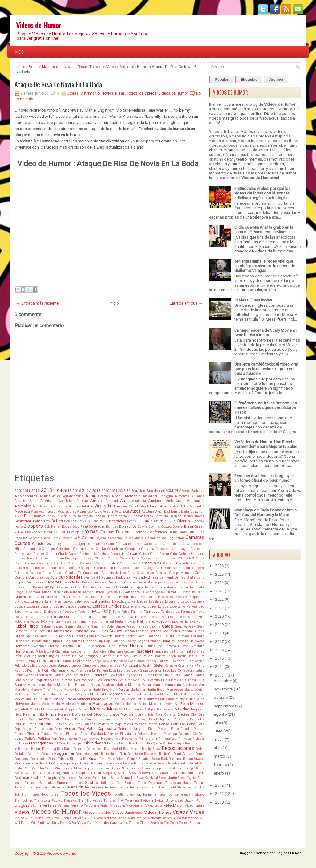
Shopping (110, 773)
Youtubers (119, 823)
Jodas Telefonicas (76, 661)
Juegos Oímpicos (84, 666)
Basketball (23, 521)
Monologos (103, 704)
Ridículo (63, 759)
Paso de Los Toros (68, 724)
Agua (90, 496)
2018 (96, 491)
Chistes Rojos (25, 558)
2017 (86, 491)
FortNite (199, 617)
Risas (82, 67)
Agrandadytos (73, 496)
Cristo (47, 573)
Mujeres (197, 704)
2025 (122, 491)
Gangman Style (102, 626)
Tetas (144, 787)
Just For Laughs (128, 665)
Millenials (167, 699)
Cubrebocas (145, 573)
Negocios (198, 709)
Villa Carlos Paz (38, 818)
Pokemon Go (188, 734)
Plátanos (72, 734)
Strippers (31, 783)
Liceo (148, 675)
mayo (219, 740)
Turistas (110, 801)
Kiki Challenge (54, 671)
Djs (52, 587)
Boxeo (167, 526)
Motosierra (157, 704)
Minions (181, 699)
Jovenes (177, 661)
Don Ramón (107, 587)
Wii (202, 818)
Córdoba (125, 568)
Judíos (32, 666)
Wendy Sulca (172, 818)
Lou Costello (150, 680)
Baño (112, 516)
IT (131, 656)
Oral (32, 719)
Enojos (68, 602)
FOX (44, 622)
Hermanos (22, 641)
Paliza (80, 719)
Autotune (148, 512)
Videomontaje (195, 806)
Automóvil (122, 512)
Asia (35, 512)
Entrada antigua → (186, 303)
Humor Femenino (191, 646)
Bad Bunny (172, 512)
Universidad (175, 801)
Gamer (70, 626)
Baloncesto (85, 516)
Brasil (189, 526)
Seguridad (91, 768)
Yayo (82, 823)
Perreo (59, 729)
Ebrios (99, 592)
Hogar (142, 641)
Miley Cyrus (136, 699)
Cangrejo (80, 544)
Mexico (198, 694)
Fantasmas (170, 612)
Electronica (166, 597)
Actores (198, 491)
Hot (79, 646)
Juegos (64, 665)
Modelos (69, 704)
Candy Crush (62, 544)
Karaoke (171, 666)
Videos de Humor (39, 25)
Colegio (73, 563)
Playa (85, 734)
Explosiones (52, 612)
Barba (149, 516)
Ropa (67, 763)
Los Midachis (107, 680)
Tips (25, 794)
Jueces (52, 666)
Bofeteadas (97, 527)
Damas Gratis (185, 577)
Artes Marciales (192, 506)
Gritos (19, 636)
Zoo (166, 823)
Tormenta (149, 794)
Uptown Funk (195, 801)
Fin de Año (119, 617)
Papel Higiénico (161, 719)
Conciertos (22, 568)
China (164, 554)
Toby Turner (50, 794)
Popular (222, 80)
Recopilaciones (178, 748)
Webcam (154, 818)
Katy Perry (197, 666)
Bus (192, 532)
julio (218, 723)
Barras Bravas (193, 516)
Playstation (128, 734)
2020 (105, 491)
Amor (125, 500)
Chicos (144, 554)
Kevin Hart (35, 671)
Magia (62, 685)
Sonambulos (101, 778)
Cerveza (148, 549)
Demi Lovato (35, 582)
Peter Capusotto (101, 729)
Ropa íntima (100, 763)
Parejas (21, 724)
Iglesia (104, 651)
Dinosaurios (23, 587)
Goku (93, 631)
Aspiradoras (67, 512)
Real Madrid (113, 749)
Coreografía (151, 568)
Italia (138, 656)
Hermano (198, 636)
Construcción (105, 568)
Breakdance (34, 532)
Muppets (71, 709)
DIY (46, 587)
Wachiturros (107, 818)
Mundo (35, 709)
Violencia (79, 818)
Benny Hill (135, 521)
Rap (60, 749)
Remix (200, 754)
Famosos (152, 612)
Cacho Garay (51, 538)
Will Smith (38, 823)
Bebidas (70, 521)
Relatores (151, 754)
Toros (162, 794)
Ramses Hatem (29, 749)
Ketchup (20, 671)
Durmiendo (61, 592)
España (33, 606)
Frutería (130, 622)
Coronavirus (171, 568)
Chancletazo (23, 554)
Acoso (186, 491)
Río (85, 759)
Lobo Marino (24, 680)
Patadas (89, 724)
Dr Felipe (147, 587)
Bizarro (184, 521)
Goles (103, 631)
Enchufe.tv (22, 602)
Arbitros (88, 506)
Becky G (84, 521)
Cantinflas (114, 544)
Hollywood (197, 641)
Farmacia (188, 612)
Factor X (84, 612)
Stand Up (128, 778)
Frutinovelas (146, 622)
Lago (166, 671)
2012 (35, 491)
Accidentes (156, 491)
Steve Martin (168, 778)
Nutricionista (144, 715)
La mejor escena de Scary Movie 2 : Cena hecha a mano (265, 333)
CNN (191, 558)
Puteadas (144, 743)
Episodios (119, 602)
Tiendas (192, 787)
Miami (48, 699)
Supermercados (70, 783)
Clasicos (159, 558)
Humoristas (24, 651)
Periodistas (44, 729)
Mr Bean (182, 704)
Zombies (157, 823)
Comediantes (107, 563)
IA (36, 651)
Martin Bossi (156, 690)
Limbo (158, 675)
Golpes (116, 631)
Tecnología (24, 787)
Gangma (83, 626)
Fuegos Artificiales (182, 622)
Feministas (54, 617)
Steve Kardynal (147, 778)
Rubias (140, 763)
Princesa (185, 739)
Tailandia (107, 783)
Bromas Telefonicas (150, 532)
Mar (201, 685)
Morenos (131, 704)
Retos (53, 759)
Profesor (198, 739)
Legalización (74, 675)
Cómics (168, 563)
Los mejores (84, 680)
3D (129, 491)
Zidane (134, 823)
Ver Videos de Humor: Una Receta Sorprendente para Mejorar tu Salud (266, 444)
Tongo (129, 794)
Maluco (122, 685)
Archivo (276, 80)
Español (46, 606)
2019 (219, 625)
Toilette (118, 794)
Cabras (34, 538)
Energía (37, 601)
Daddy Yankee (127, 577)
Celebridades (84, 549)
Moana (35, 704)
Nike (41, 715)
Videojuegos (154, 806)
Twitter (159, 801)
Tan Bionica (126, 783)
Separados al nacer (170, 768)
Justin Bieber (153, 665)
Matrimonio (52, 67)
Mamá (146, 685)
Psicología (74, 743)
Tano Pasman (150, 783)
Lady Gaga (140, 671)
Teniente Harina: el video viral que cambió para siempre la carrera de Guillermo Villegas (265, 266)
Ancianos (156, 501)
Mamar (158, 685)
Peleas (164, 724)
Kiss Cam (83, 671)
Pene (201, 724)
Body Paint (80, 527)
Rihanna (76, 759)
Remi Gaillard (184, 754)
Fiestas (89, 617)
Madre (51, 685)
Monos (119, 704)
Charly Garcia (68, 554)
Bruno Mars (178, 532)
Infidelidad (22, 656)
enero (219, 773)
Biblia (148, 521)
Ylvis (90, 823)
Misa (192, 699)
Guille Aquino (59, 636)
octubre (221, 697)
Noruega (64, 715)
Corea (137, 568)
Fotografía (22, 622)
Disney (38, 587)
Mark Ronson (120, 690)
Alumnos (198, 496)
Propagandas (41, 743)
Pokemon (170, 734)
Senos (135, 768)
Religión (166, 754)
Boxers (178, 527)
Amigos (97, 501)
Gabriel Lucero (52, 626)
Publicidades (94, 743)
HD (165, 636)
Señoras (148, 768)
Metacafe (167, 694)
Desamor (100, 582)
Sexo (47, 773)
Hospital (68, 646)
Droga (19, 592)
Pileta (175, 729)
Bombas (112, 527)
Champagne (180, 549)
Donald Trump (128, 587)
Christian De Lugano (66, 558)
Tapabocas (173, 783)
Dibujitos (187, 582)
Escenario (172, 602)
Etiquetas (249, 80)
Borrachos (128, 526)
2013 (47, 490)
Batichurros (42, 521)
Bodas (34, 67)
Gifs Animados (58, 631)
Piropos (20, 734)
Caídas (88, 538)
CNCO (181, 558)
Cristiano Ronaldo (28, 573)
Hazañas (154, 636)
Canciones (42, 544)
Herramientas (41, 641)
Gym (90, 636)
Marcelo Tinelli (42, 690)
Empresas (197, 597)
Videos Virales (189, 812)
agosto (220, 714)
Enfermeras (53, 602)
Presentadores (89, 739)
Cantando (96, 544)
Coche (19, 563)
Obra (159, 715)
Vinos (55, 818)
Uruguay (22, 805)
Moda (56, 704)
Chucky (88, 558)
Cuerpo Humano (181, 573)
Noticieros (111, 714)
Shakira (68, 773)
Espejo (59, 606)
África (56, 496)
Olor (194, 715)
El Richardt (109, 597)
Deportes (53, 582)
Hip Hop (104, 641)
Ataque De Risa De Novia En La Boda (58, 84)
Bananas (100, 516)
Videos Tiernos (158, 812)
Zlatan (145, 823)
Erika (132, 602)
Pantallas (111, 719)
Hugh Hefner (117, 646)
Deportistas (72, 582)
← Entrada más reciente (37, 303)
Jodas (53, 661)
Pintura (199, 729)
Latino (200, 671)
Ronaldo (46, 763)
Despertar (160, 582)
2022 (219, 599)
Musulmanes (134, 709)
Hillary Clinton (72, 641)
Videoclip (118, 805)
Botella (143, 527)
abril (218, 748)
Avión (159, 512)
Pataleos (103, 724)
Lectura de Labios (50, 675)
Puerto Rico (127, 743)
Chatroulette (88, 554)
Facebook (69, 612)
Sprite (115, 778)
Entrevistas (101, 601)
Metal (178, 694)
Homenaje (39, 646)
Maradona (22, 690)
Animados (195, 501)
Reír (123, 754)
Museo (83, 709)
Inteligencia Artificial (100, 656)
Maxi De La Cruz (63, 694)
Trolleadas (94, 801)
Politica (44, 739)
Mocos (46, 704)
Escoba (186, 602)
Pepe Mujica (24, 729)
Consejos (86, 568)
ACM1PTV (173, 491)
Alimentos (182, 496)
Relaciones (135, 754)
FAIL (96, 611)
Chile (154, 554)
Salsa (176, 763)
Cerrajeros (133, 549)
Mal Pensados (79, 685)
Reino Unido (110, 754)
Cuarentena (91, 573)
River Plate (107, 759)
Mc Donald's (99, 694)
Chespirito (118, 554)
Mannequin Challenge (181, 685)
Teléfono (41, 787)
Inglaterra (39, 656)
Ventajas (49, 805)
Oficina (183, 714)
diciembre (223, 681)
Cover (200, 568)
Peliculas (178, 724)
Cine (136, 558)
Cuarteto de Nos (114, 573)
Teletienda (57, 787)
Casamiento (32, 549)
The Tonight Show (172, 787)
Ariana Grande (128, 506)
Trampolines (24, 801)
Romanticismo (27, 763)
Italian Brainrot (154, 656)
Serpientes (34, 773)
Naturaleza (165, 709)
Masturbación (194, 690)
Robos (156, 759)
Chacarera (163, 549)
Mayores (83, 694)
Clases (146, 558)
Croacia (58, 573)
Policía (30, 739)
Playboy (113, 734)
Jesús (193, 656)
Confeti (72, 568)
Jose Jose (128, 661)
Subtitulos (47, 783)
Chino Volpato (180, 554)
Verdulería (91, 806)
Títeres (35, 794)
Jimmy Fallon (36, 661)
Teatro (199, 783)
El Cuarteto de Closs (45, 597)
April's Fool (59, 506)
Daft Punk (167, 577)
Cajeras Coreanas (109, 538)
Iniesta (65, 656)
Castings (48, 549)
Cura (54, 577)
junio (218, 731)
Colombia (87, 563)
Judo (42, 666)
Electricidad (129, 597)
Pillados (186, 729)
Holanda (154, 641)
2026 (219, 566)
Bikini (172, 521)
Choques (42, 558)
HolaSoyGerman (175, 641)
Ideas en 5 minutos (84, 651)
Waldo (141, 818)
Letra (120, 675)
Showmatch (149, 773)
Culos (200, 573)
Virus (91, 818)
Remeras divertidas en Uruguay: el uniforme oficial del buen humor (264, 478)
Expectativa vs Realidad (187, 606)
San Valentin (35, 768)
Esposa (71, 606)
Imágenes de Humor (169, 651)
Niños (51, 714)
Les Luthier (93, 675)
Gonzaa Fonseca (136, 631)
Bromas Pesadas (116, 532)
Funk (201, 622)
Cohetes (60, 563)
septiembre (224, 706)
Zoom (174, 823)
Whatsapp (190, 818)
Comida (183, 563)
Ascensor (22, 511)
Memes (116, 694)
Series (19, 773)
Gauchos (181, 626)
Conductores (56, 568)
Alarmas (104, 496)
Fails (106, 611)
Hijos (56, 641)
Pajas (69, 719)
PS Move (60, 743)
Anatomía (139, 501)
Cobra (200, 558)
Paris (33, 724)
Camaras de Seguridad (165, 538)
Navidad (182, 709)
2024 (219, 583)
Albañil (117, 496)
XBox (73, 823)
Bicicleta (160, 521)
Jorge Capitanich (106, 661)
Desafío (87, 582)
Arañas (75, 506)
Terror (134, 787)
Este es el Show (135, 606)
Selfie (126, 768)
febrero (220, 765)
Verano (77, 805)
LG (141, 675)
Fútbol (33, 626)
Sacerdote (164, 763)
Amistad (112, 501)
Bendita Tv (99, 521)
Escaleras (156, 602)
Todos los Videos (104, 67)
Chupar (113, 558)
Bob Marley (53, 527)
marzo (220, 756)
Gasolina (134, 626)
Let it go (109, 675)
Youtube (102, 823)
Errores (142, 602)
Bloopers (33, 526)
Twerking (132, 801)
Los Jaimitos (63, 680)
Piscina (33, 734)
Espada (20, 606)
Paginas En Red (289, 853)
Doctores (76, 587)
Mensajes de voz (136, 694)
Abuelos (138, 491)
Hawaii (141, 636)
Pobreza (143, 734)
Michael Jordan (65, 699)
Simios (192, 773)
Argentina (105, 506)
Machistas (36, 685)
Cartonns (169, 544)
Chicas (132, 553)
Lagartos (155, 671)
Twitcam (147, 801)
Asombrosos (48, 512)
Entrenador (82, 602)
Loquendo (43, 680)
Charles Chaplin (45, 554)
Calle (127, 538)
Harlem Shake (124, 636)
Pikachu (164, 729)
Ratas (68, 749)
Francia (54, 622)
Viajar (104, 806)
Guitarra (79, 636)
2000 (18, 491)
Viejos (19, 818)
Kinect (71, 671)
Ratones (79, 749)
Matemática (23, 694)
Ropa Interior (81, 763)
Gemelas (21, 631)
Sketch (36, 778)
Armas (166, 506)
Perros (71, 729)
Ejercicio (112, 592)
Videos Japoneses (128, 813)
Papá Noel (127, 719)
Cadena (67, 538)
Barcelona (162, 516)
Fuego (162, 621)
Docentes (62, 587)
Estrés (152, 606)
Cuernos (162, 573)
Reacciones (94, 749)
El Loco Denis (89, 597)
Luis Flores (170, 680)
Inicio (19, 52)
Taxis (187, 783)
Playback (98, 734)
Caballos (21, 538)
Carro (148, 544)
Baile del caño (44, 516)
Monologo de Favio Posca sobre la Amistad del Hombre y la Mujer (265, 512)
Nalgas (150, 709)
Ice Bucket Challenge (54, 651)
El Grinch (70, 597)
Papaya (142, 719)
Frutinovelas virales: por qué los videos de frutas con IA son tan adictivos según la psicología (262, 193)
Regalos (47, 754)
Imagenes (145, 651)
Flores (143, 617)
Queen (157, 743)
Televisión (75, 787)
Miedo (96, 699)
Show (133, 773)
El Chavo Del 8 (189, 592)
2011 (27, 491)
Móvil (170, 704)
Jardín (182, 656)
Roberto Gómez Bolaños (133, 759)
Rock (164, 759)
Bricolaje (73, 532)
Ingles (54, 656)
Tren (82, 801)
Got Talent (170, 631)
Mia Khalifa (34, 699)
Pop (54, 739)
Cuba (131, 573)
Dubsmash (33, 592)
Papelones (181, 719)
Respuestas (39, 759)
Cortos (189, 568)
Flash (133, 617)
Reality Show (151, 749)
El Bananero (130, 592)
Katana (183, 666)
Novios (70, 67)
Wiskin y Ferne (57, 823)
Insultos (78, 656)
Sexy (57, 773)
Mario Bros (100, 690)
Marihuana (83, 690)
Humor (137, 646)
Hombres (22, 646)
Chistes (198, 553)
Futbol (20, 626)
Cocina (30, 563)
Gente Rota (37, 631)
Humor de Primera (161, 646)
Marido (69, 690)
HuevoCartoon (95, 646)
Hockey (131, 641)
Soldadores (70, 778)
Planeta (59, 734)
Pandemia (94, 719)
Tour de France (179, 794)
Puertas (113, 743)
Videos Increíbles (97, 813)
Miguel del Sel (114, 699)
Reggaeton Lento (87, 754)
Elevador (182, 597)
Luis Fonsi (188, 680)
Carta (157, 544)
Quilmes (169, 743)
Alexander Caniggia (158, 496)
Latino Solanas (25, 675)
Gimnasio (80, 631)
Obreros (170, 715)
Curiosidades (71, 577)
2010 (219, 802)
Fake (116, 612)
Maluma (134, 685)
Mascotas (175, 690)
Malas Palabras (103, 685)
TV (121, 800)
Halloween (104, 636)
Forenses (185, 617)
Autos (135, 511)
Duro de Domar (81, 592)
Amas (34, 501)
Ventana (64, 806)
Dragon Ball (186, 587)
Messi (154, 694)
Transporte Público (48, 801)
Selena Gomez (110, 768)
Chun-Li (100, 558)
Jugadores (105, 666)
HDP (172, 636)
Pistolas (46, 734)
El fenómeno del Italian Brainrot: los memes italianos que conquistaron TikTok (266, 408)
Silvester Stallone (173, 773)
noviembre (223, 689)
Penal (192, 724)
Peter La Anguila (132, 729)
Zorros (184, 823)
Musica (98, 709)
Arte (176, 506)
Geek (201, 626)
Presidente (129, 739)
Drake (200, 587)
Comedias (128, 563)
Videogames (135, 806)
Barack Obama (130, 516)
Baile (28, 516)
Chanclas (197, 549)
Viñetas (66, 818)
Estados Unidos (107, 606)
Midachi (83, 699)
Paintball (57, 719)
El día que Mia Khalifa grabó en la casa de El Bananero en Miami (264, 230)
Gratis (200, 631)
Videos (22, 812)
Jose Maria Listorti (153, 661)
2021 (114, 491)
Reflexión (34, 754)
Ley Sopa (132, 675)
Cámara (138, 538)
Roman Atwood (194, 759)
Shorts (123, 773)
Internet (122, 656)
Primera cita (148, 739)
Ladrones (124, 671)
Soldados (85, 778)
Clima (171, 558)
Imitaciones (195, 651)
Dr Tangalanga (166, 587)
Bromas (90, 532)
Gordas (155, 631)
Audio (98, 512)
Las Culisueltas (183, 671)
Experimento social (28, 612)
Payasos (139, 724)
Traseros (70, 801)
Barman (176, 516)
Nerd (18, 715)
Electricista (148, 597)
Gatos (167, 626)
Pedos (153, 724)
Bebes (57, 521)
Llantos (199, 675)
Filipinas (103, 617)
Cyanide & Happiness (99, 577)
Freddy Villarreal (101, 622)
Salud (193, 763)
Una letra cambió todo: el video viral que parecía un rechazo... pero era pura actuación (266, 369)
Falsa (125, 612)
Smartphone (52, 778)
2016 (77, 491)
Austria (108, 512)
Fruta (119, 622)
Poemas (157, 734)
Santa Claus (54, 768)
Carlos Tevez (133, 544)
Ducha (47, 592)
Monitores (84, 704)
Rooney (58, 763)
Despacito (144, 582)
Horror (54, 646)
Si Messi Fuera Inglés (253, 300)
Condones (39, 568)
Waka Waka (127, 818)
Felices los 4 (34, 617)
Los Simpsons (129, 680)
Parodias (46, 724)
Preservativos (111, 739)
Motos (143, 704)
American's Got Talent (58, 501)
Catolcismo (64, 549)
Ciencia (125, 558)
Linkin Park (172, 675)
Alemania (133, 496)
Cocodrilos (45, 563)
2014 (58, 491)
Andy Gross (175, 501)
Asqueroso (85, 512)
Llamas (187, 675)
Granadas (186, 631)
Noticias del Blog (87, 714)
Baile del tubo (66, 516)
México (19, 699)
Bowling (154, 527)
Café (77, 538)
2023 (219, 591)
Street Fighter (187, 778)
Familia (137, 612)
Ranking (49, 749)
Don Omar (90, 587)
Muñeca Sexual (52, 709)
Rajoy (180, 743)
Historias (118, 641)
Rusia (151, 763)
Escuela (199, 602)
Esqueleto (84, 606)
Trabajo (198, 794)
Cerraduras (115, 549)
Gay (192, 626)
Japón (171, 656)
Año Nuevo (41, 506)
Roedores (175, 759)
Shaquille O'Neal (88, 773)
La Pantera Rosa (104, 671)
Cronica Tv (73, 573)
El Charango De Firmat (159, 592)
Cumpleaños (39, 577)
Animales (23, 506)
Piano (152, 729)
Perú (81, 729)
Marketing (138, 690)
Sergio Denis (195, 768)
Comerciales (150, 563)
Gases (121, 626)
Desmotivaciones (122, 582)
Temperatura (94, 787)
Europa (163, 606)
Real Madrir (132, 749)
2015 (67, 491)
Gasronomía (151, 626)
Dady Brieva (148, 577)
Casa (181, 544)
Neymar (30, 714)
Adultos (45, 496)
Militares (153, 699)
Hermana (183, 636)
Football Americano (163, 617)
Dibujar (173, 582)
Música (114, 709)
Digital (200, 582)
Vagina (36, 806)
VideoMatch (174, 805)
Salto (184, 763)
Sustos (91, 782)
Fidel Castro (73, 617)
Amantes (21, 501)
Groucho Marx (36, 636)
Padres (43, 719)
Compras (198, 563)
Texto (153, 787)
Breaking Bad (55, 532)
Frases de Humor (75, 622)
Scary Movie (74, 768)
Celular (101, 549)
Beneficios (117, 521)
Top (138, 794)
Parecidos (197, 719)
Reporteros (22, 759)
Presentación (68, 739)
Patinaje (116, 724)
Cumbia (21, 577)
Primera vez (168, 739)
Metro (187, 694)
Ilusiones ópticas (123, 651)
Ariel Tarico (150, 506)
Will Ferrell (22, 823)
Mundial (21, 709)
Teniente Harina (116, 787)
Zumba (195, 823)
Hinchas (90, 641)
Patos (127, 724)
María (58, 690)
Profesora (21, 743)
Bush (200, 532)
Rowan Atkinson (121, 763)
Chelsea (103, 554)
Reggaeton (64, 753)
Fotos (35, 621)
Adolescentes (26, 496)
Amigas (82, 501)
